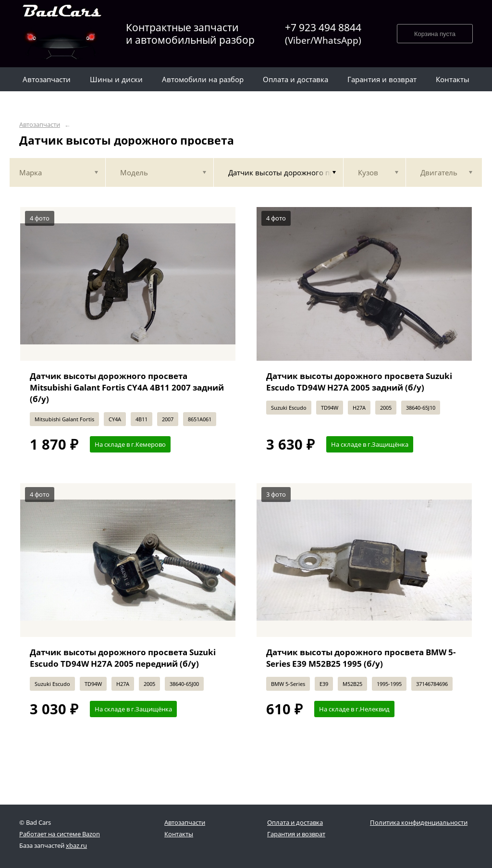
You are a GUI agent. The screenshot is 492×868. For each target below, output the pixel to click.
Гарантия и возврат (296, 834)
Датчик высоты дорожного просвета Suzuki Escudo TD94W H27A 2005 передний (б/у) (123, 658)
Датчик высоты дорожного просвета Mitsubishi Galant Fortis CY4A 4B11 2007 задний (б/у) (127, 387)
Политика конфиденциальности (419, 822)
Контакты (179, 834)
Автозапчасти (40, 125)
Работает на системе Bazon (60, 834)
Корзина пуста (435, 34)
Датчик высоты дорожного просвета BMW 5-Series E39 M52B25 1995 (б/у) (361, 658)
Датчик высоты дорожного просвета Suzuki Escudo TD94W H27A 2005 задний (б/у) (359, 382)
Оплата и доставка (295, 822)
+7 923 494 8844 (323, 34)
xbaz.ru (76, 845)
